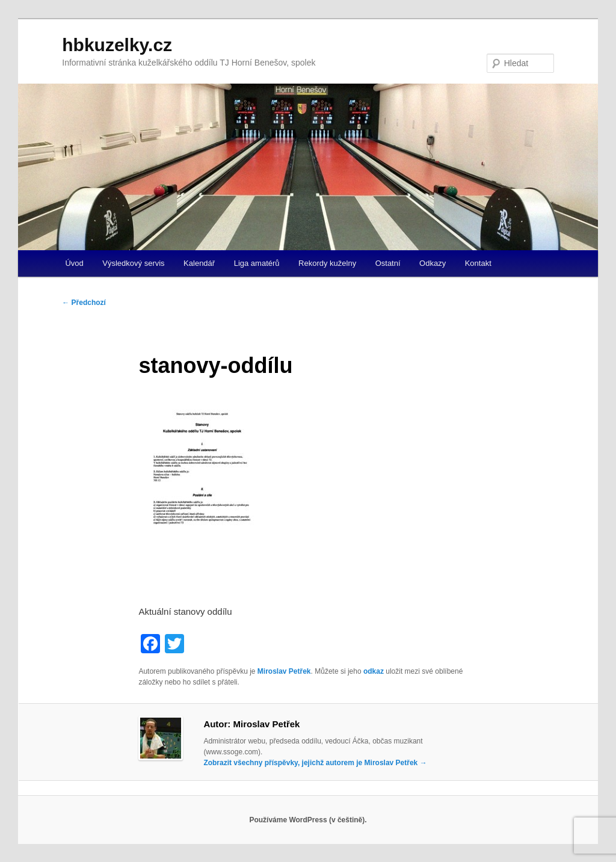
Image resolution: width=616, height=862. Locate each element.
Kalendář (199, 263)
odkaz (374, 671)
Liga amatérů (257, 263)
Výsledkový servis (133, 263)
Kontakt (478, 263)
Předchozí (84, 303)
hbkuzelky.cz (117, 45)
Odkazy (433, 263)
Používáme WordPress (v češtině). (308, 820)
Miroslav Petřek (284, 671)
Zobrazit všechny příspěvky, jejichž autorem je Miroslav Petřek (315, 763)
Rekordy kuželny (327, 263)
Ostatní (388, 263)
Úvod (74, 263)
